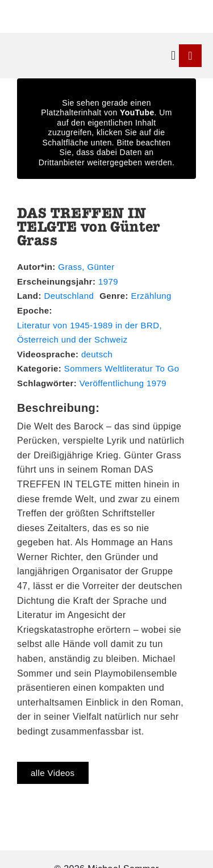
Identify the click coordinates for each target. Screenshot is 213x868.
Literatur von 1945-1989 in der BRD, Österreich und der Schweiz (89, 333)
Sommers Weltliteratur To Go (122, 368)
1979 (108, 281)
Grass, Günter (86, 267)
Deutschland (69, 296)
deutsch (97, 354)
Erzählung (151, 296)
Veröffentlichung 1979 (123, 383)
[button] (174, 56)
